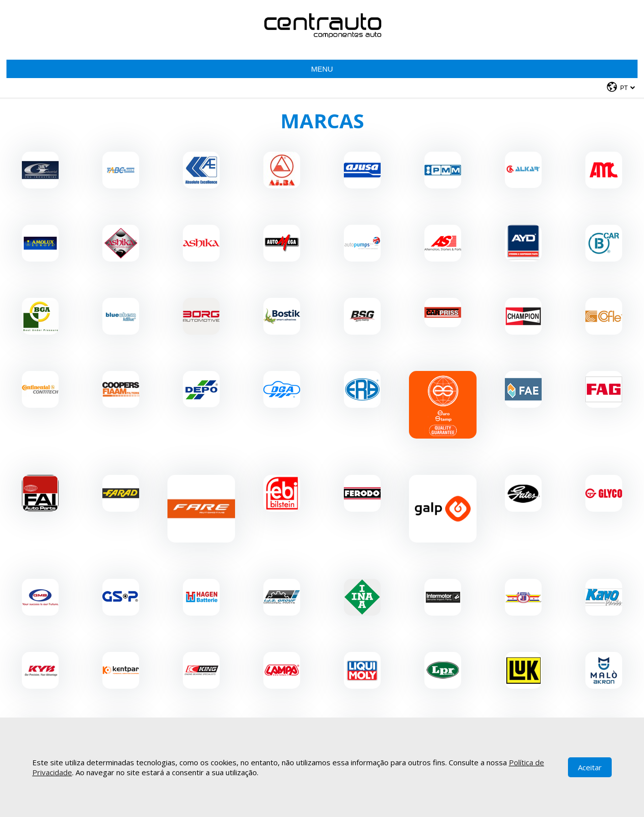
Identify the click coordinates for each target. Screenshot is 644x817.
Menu (322, 69)
